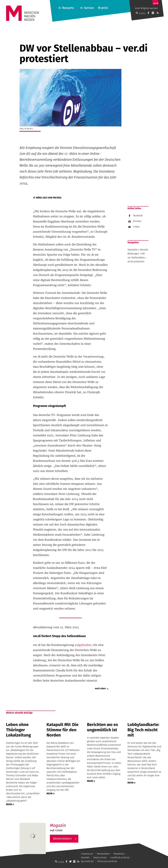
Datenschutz (100, 857)
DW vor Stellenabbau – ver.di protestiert (137, 258)
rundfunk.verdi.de (120, 857)
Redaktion (119, 854)
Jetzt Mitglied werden (147, 8)
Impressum (87, 854)
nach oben (100, 689)
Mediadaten (103, 854)
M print (103, 8)
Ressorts (68, 8)
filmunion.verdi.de (107, 861)
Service (89, 8)
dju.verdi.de (87, 861)
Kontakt (85, 857)
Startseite (132, 250)
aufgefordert (83, 645)
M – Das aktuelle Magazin (66, 823)
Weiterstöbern (62, 839)
